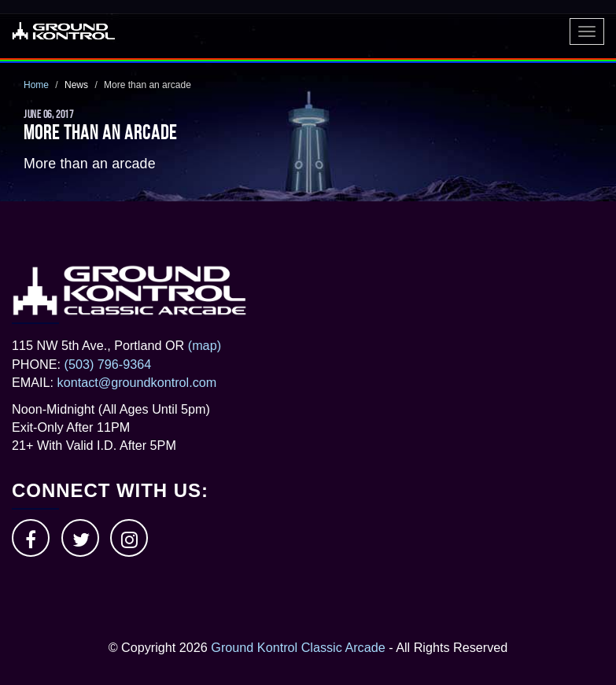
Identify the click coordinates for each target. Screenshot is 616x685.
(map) (205, 345)
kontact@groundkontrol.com (137, 382)
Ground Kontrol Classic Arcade (298, 647)
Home (36, 85)
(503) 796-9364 (108, 364)
